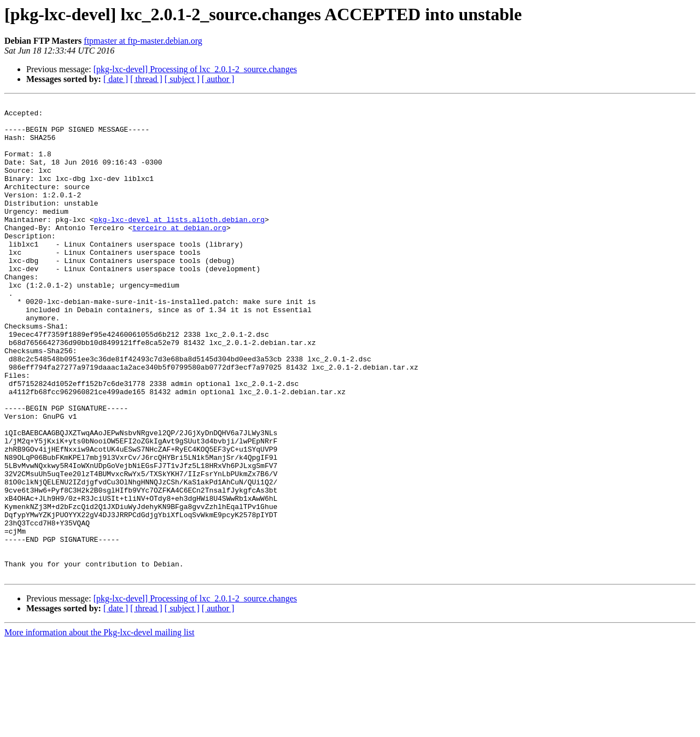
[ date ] (116, 79)
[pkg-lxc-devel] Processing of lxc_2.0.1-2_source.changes (195, 69)
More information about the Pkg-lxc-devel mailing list (99, 727)
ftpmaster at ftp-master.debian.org (143, 41)
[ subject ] (182, 79)
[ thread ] (146, 79)
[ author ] (218, 79)
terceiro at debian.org (179, 254)
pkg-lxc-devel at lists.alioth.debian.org (179, 244)
